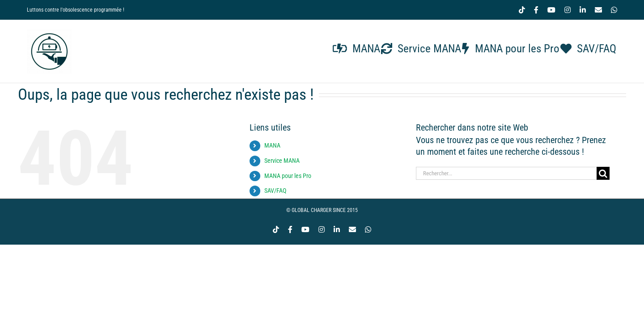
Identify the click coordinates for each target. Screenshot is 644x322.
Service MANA (282, 161)
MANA (272, 145)
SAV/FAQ (275, 191)
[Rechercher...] (506, 173)
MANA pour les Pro (288, 176)
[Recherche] (603, 173)
